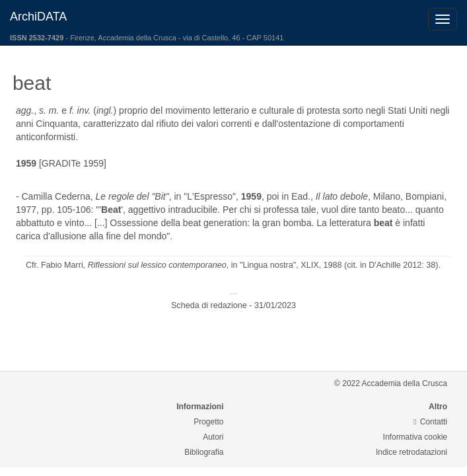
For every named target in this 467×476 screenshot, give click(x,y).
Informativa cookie (415, 437)
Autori (213, 437)
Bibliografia (204, 452)
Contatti (430, 422)
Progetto (208, 422)
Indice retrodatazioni (412, 452)
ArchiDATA (38, 17)
